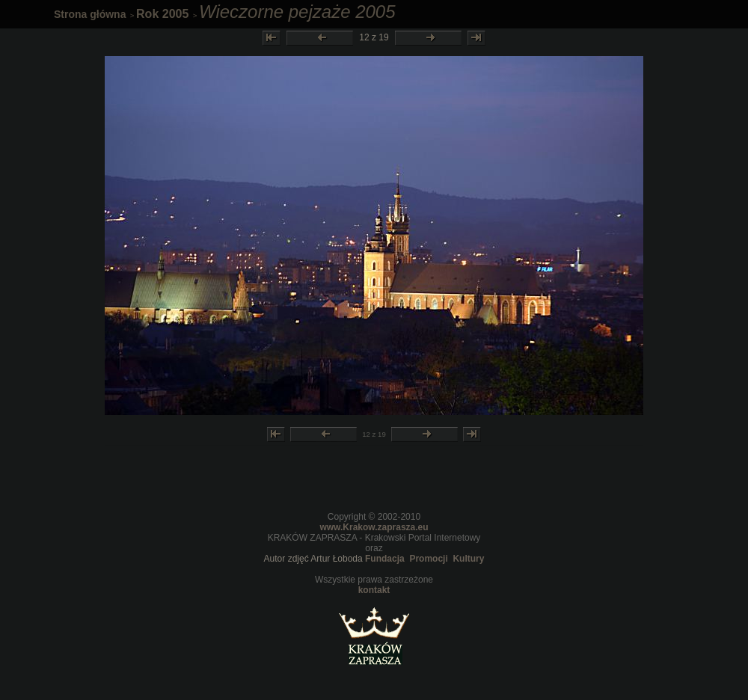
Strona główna (90, 14)
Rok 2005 (162, 14)
